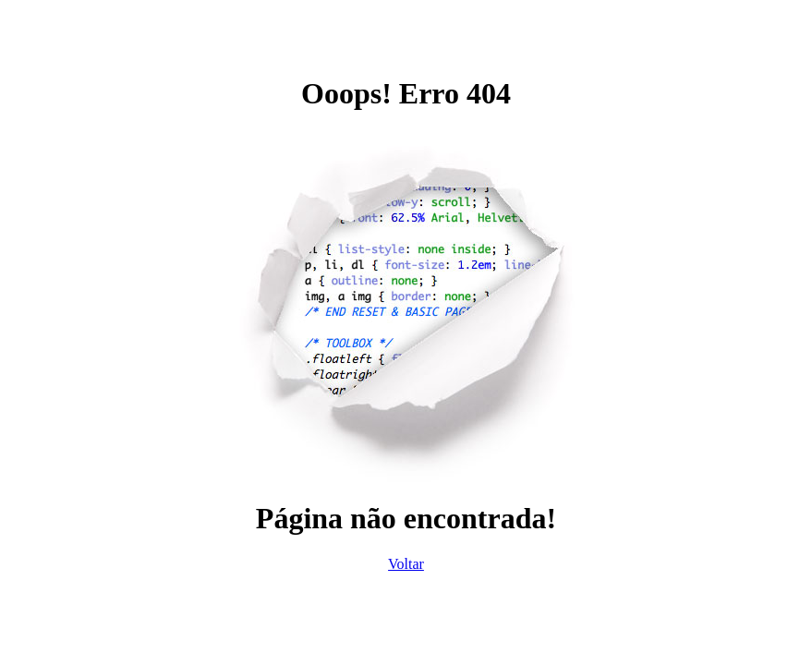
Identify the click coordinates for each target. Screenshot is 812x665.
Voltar (406, 564)
